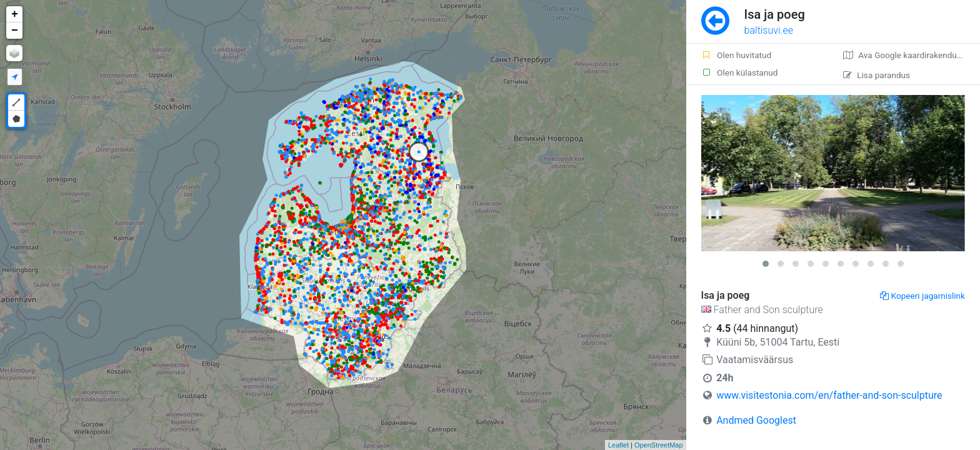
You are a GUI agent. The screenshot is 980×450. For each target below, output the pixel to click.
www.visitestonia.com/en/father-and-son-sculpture (829, 395)
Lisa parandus (877, 75)
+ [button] (15, 14)
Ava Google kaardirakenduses (907, 55)
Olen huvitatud (737, 55)
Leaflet (618, 445)
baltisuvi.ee (769, 30)
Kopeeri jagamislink (922, 296)
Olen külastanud (740, 72)
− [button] (15, 31)
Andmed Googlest (756, 420)
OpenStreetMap (659, 445)
